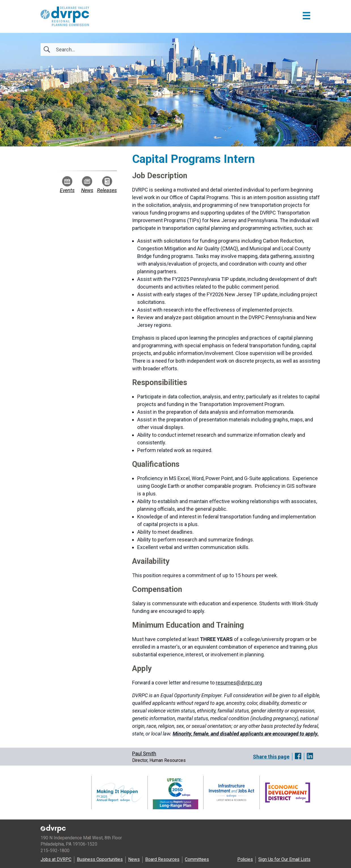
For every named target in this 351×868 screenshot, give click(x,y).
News (87, 185)
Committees (197, 859)
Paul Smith (144, 754)
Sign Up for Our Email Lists (284, 859)
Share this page (271, 757)
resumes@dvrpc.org (239, 683)
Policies (245, 859)
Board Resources (162, 859)
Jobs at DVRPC (56, 859)
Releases (107, 185)
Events (67, 185)
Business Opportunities (100, 859)
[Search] (86, 50)
